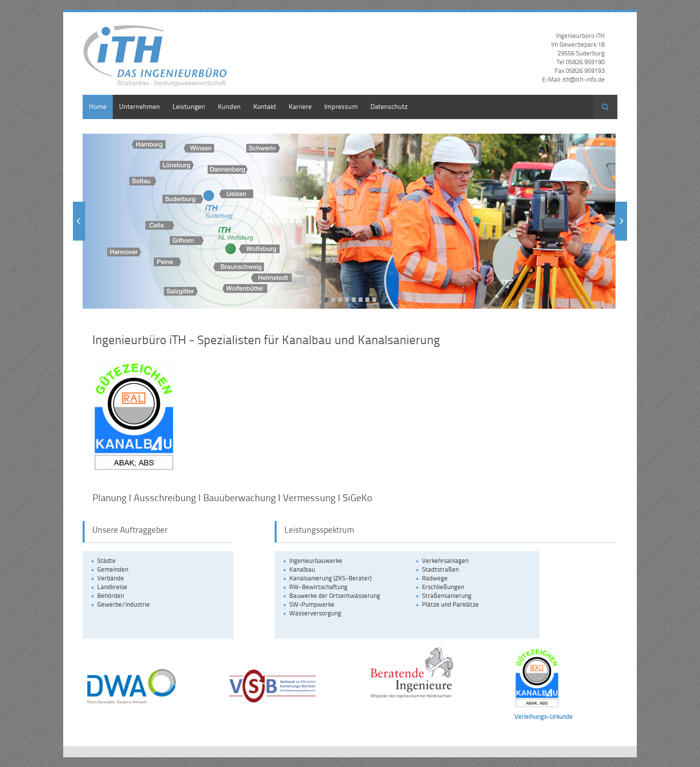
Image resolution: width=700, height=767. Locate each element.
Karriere (300, 106)
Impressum (341, 106)
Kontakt (265, 106)
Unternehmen (140, 106)
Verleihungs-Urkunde (543, 716)
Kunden (229, 106)
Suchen (605, 107)
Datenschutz (389, 106)
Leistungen (189, 106)
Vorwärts (621, 221)
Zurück (79, 221)
